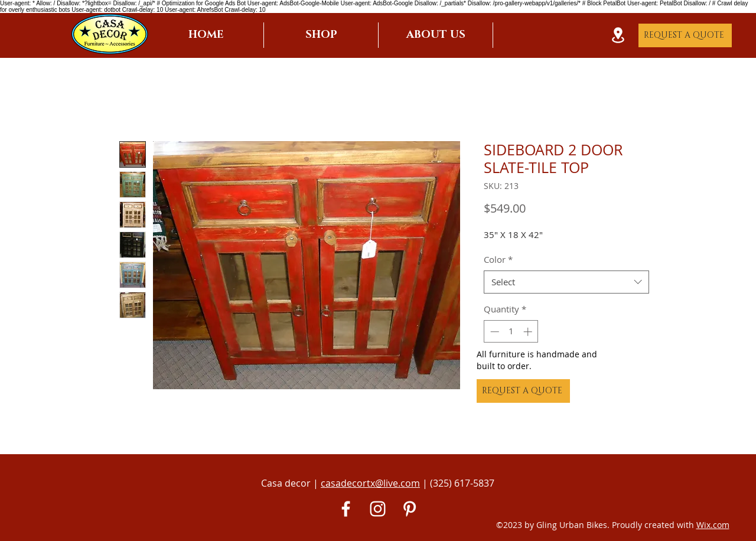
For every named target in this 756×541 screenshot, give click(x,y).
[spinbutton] (511, 332)
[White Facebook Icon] (346, 509)
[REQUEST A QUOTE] (685, 35)
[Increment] (529, 332)
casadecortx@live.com (370, 483)
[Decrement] (493, 332)
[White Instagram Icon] (378, 509)
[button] (321, 35)
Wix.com (713, 525)
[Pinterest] (410, 509)
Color (498, 259)
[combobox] (566, 282)
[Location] (618, 35)
